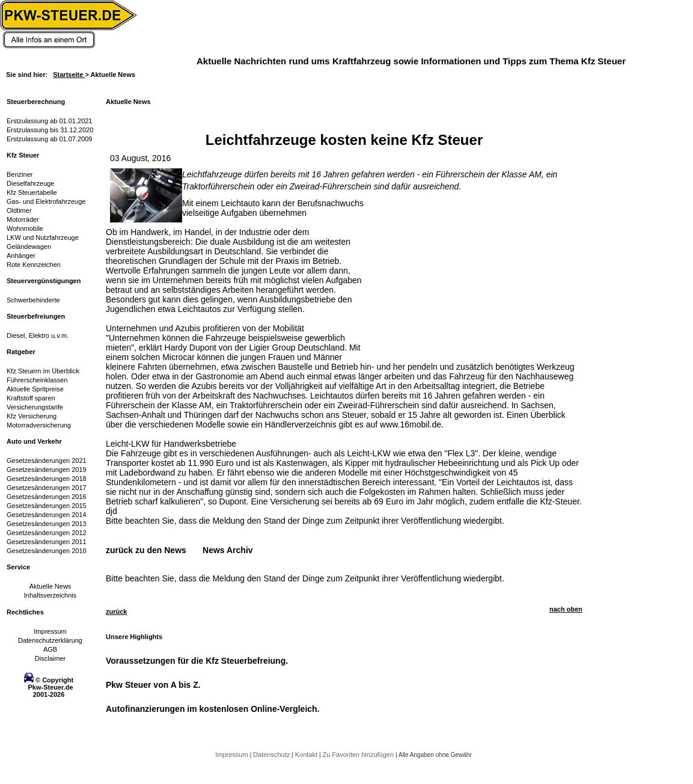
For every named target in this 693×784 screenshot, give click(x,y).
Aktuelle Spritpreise (35, 389)
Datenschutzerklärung (50, 640)
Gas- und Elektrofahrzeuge (46, 201)
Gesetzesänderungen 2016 (47, 497)
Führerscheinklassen (37, 380)
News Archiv (228, 550)
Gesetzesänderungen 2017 (47, 488)
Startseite (69, 75)
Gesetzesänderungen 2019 (47, 470)
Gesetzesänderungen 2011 (47, 542)
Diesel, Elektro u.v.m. (38, 335)
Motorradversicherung (39, 425)
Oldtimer (19, 210)
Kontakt (307, 755)
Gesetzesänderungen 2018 (47, 479)
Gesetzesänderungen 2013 (47, 524)
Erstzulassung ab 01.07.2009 (50, 139)
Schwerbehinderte (33, 300)
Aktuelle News (50, 586)
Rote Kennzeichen (34, 265)
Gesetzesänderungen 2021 (47, 461)
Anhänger (21, 256)
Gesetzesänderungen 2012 (47, 533)
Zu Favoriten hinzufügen (359, 755)
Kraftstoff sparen (31, 398)
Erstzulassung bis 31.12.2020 (50, 130)
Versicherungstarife (35, 407)
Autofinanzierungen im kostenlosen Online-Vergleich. (213, 709)
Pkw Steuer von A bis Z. (153, 685)
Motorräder (23, 219)
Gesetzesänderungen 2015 (47, 506)
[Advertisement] (460, 274)
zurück (116, 611)
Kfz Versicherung (32, 416)
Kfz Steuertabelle (32, 192)
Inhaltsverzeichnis (50, 595)
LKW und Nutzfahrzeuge (43, 237)
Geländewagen (29, 247)
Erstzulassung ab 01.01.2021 (50, 121)
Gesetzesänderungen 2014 (47, 515)
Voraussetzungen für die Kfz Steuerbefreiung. (197, 661)
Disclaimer (50, 658)
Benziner (20, 174)
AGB (50, 649)
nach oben (566, 609)
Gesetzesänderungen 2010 (47, 551)
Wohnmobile (25, 228)
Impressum (50, 631)
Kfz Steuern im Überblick (43, 371)
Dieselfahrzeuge (31, 183)
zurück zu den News (146, 550)
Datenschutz (272, 755)
